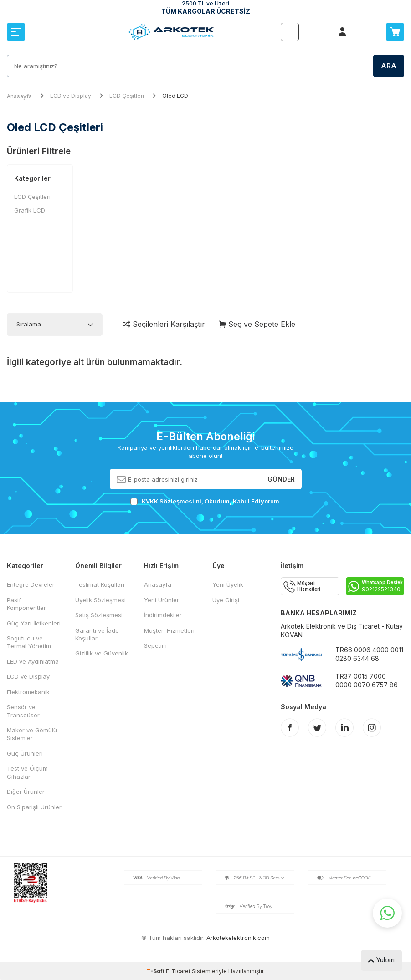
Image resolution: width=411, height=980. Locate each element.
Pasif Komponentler (26, 604)
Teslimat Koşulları (100, 584)
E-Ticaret (178, 971)
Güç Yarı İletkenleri (34, 623)
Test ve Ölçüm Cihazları (27, 772)
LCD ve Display (71, 96)
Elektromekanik (28, 692)
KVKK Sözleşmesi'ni (172, 501)
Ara (389, 66)
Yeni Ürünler (162, 600)
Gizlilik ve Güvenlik (102, 653)
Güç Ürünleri (25, 753)
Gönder (281, 479)
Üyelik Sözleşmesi (100, 600)
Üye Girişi (226, 600)
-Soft (156, 971)
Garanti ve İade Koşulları (97, 634)
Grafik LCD (30, 210)
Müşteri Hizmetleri (169, 630)
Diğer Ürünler (26, 792)
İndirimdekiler (163, 615)
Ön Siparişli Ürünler (34, 807)
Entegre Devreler (31, 584)
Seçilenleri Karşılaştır (164, 324)
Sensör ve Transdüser (23, 711)
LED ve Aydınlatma (33, 661)
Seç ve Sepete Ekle (257, 324)
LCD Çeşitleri (127, 96)
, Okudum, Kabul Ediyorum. (206, 501)
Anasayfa (19, 96)
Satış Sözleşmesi (99, 615)
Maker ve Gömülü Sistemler (32, 734)
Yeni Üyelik (228, 584)
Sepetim (155, 645)
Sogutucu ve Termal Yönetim (29, 642)
